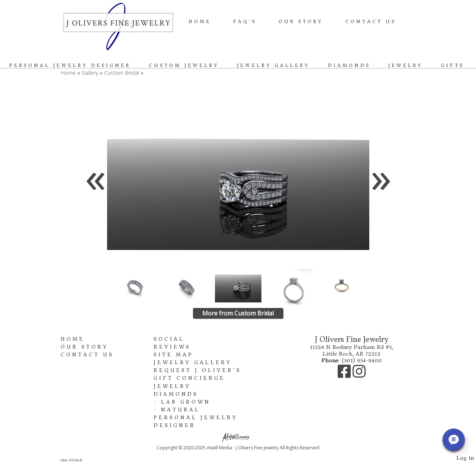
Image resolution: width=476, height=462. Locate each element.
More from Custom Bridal (238, 313)
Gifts (453, 65)
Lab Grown (186, 402)
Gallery (91, 73)
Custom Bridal (122, 73)
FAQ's (245, 21)
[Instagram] (359, 375)
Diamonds (349, 65)
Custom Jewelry (184, 65)
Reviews (172, 347)
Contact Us (371, 21)
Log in (465, 458)
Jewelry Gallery (273, 65)
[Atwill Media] (238, 437)
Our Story (301, 21)
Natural (181, 410)
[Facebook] (345, 375)
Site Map (173, 355)
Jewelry (406, 65)
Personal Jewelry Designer (70, 65)
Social (169, 339)
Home (200, 21)
